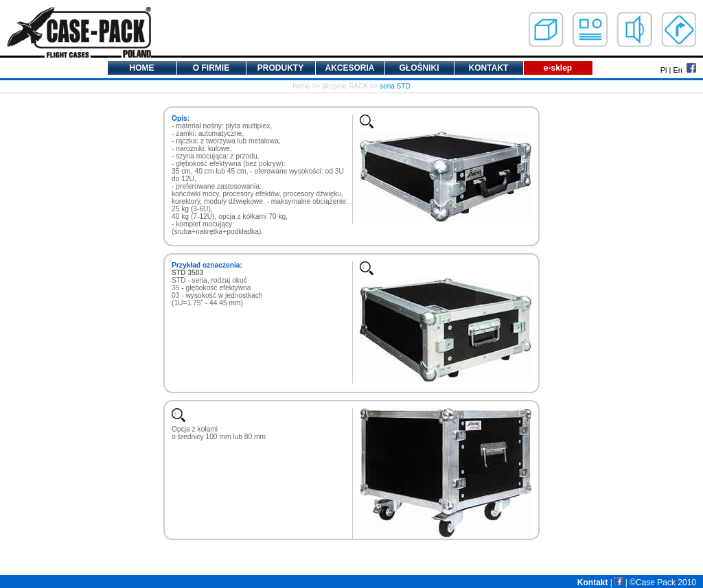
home (301, 86)
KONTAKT (489, 68)
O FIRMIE (211, 68)
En (677, 70)
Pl (664, 70)
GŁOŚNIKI (419, 68)
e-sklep (558, 68)
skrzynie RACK (345, 86)
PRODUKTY (280, 68)
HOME (142, 68)
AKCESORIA (349, 68)
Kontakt (593, 583)
